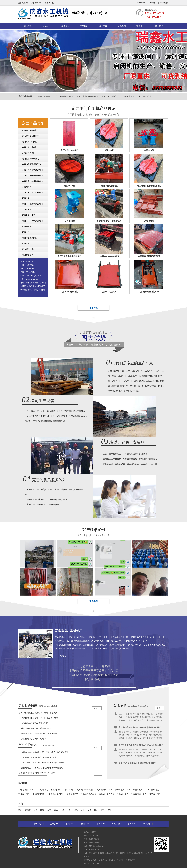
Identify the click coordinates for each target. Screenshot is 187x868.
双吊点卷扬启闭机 (56, 794)
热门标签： (24, 783)
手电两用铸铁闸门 (139, 794)
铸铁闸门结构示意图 (86, 790)
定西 (89, 810)
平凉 (69, 810)
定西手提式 (27, 198)
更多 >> (97, 708)
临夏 (103, 810)
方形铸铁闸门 (69, 790)
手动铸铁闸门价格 (88, 794)
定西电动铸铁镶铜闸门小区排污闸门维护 (38, 773)
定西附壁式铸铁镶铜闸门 (32, 181)
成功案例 (122, 26)
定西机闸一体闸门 (109, 96)
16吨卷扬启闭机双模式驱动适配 (34, 723)
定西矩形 (26, 243)
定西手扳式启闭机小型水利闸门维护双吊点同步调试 (43, 763)
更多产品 (93, 308)
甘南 (110, 810)
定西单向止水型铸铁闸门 (32, 204)
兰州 (20, 810)
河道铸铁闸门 (155, 794)
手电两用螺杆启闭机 (27, 790)
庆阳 (83, 810)
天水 (49, 810)
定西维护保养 (37, 745)
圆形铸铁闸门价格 (123, 790)
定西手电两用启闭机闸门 (32, 193)
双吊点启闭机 (153, 790)
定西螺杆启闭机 (128, 96)
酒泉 (76, 810)
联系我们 (164, 3)
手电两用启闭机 (39, 794)
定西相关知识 (38, 706)
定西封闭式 (27, 210)
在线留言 (153, 3)
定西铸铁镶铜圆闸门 (64, 96)
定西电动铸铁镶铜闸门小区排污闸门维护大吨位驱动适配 (45, 752)
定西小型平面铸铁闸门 (31, 164)
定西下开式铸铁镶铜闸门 (32, 221)
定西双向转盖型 (29, 215)
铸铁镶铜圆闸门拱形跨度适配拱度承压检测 (39, 734)
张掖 (63, 810)
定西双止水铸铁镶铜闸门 (87, 96)
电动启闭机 (55, 790)
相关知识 (65, 26)
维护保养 (103, 26)
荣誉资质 (141, 26)
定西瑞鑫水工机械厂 (69, 631)
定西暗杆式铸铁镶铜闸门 (32, 170)
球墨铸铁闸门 (139, 790)
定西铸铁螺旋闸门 (30, 238)
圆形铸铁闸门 (72, 794)
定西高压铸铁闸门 (30, 142)
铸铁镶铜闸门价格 (105, 790)
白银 (42, 810)
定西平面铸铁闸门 (44, 96)
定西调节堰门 (28, 226)
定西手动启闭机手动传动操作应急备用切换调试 (140, 730)
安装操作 (84, 26)
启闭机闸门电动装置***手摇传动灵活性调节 (40, 718)
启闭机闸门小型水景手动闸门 (34, 739)
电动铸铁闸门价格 (107, 794)
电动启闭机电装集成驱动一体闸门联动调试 (39, 713)
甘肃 (21, 804)
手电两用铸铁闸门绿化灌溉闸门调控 (36, 728)
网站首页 (28, 26)
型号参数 (46, 26)
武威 (56, 810)
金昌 (36, 810)
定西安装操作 (120, 706)
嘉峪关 (28, 810)
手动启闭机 (43, 790)
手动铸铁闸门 (123, 794)
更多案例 (93, 601)
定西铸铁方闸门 (29, 153)
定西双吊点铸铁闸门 (31, 159)
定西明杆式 (27, 187)
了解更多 (63, 656)
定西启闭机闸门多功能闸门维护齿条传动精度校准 (42, 768)
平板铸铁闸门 (24, 794)
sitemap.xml (141, 3)
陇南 (96, 810)
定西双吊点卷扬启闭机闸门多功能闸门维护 (39, 757)
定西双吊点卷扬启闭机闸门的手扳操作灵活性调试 (141, 747)
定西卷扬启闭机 (145, 96)
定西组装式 (27, 232)
